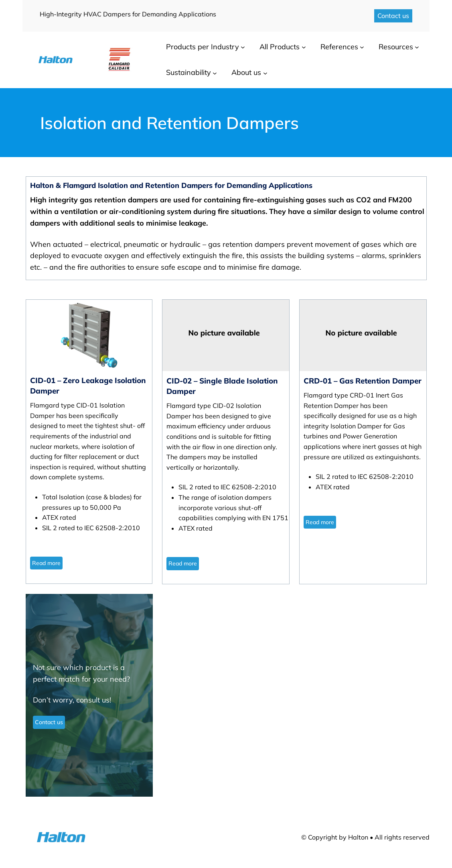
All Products (280, 47)
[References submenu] (362, 47)
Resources (396, 47)
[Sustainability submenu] (215, 73)
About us (246, 72)
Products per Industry (203, 47)
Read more (46, 563)
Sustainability (189, 72)
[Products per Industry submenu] (243, 47)
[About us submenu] (265, 73)
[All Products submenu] (304, 47)
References (339, 47)
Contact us (393, 16)
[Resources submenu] (417, 47)
